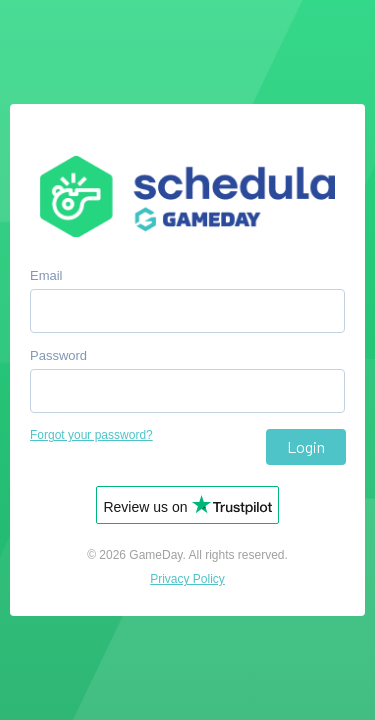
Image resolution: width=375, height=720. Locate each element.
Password (58, 355)
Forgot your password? (91, 435)
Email (46, 275)
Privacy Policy (187, 579)
